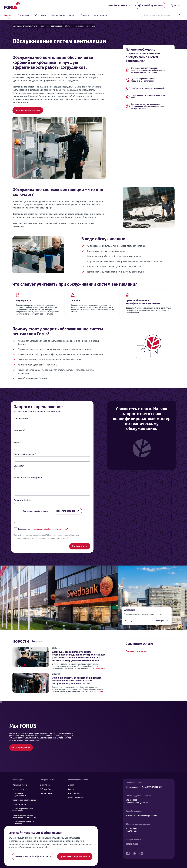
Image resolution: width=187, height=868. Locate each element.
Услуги (35, 26)
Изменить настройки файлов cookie (33, 856)
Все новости (37, 641)
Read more (101, 668)
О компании (45, 785)
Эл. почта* (19, 466)
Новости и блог (74, 794)
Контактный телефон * (25, 454)
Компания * (19, 430)
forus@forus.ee (132, 831)
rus (175, 5)
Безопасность (18, 789)
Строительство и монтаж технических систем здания (24, 816)
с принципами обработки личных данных (49, 529)
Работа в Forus (46, 789)
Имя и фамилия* (22, 419)
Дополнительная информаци (28, 478)
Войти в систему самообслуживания (141, 816)
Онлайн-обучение (75, 798)
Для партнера (46, 794)
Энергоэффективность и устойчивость (23, 810)
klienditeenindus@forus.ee (137, 803)
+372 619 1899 (157, 787)
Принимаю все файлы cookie (75, 856)
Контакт (71, 785)
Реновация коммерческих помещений (24, 823)
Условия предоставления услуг (49, 538)
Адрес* (17, 442)
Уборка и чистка (19, 804)
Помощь (71, 789)
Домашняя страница (22, 26)
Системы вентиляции (136, 651)
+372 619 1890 (131, 829)
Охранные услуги (20, 785)
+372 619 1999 (131, 800)
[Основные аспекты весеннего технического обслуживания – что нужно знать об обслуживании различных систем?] (31, 683)
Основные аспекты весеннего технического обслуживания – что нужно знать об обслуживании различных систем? (77, 681)
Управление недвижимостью (19, 795)
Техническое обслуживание (51, 26)
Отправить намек (133, 844)
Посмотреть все (162, 621)
